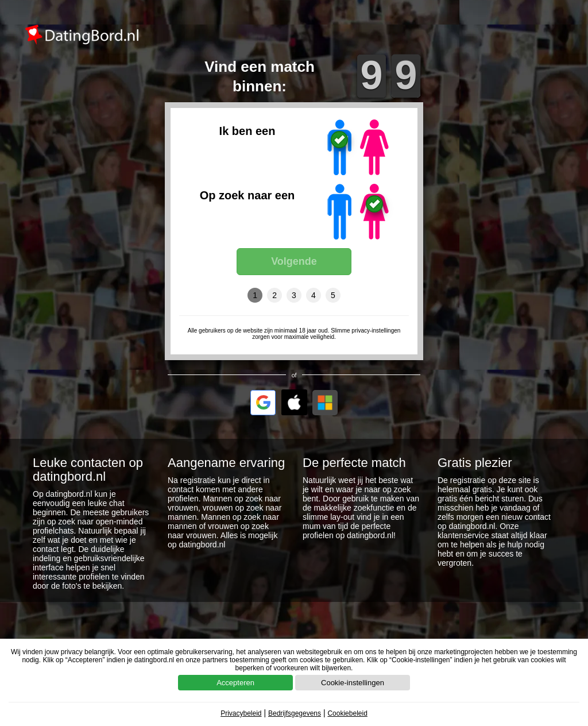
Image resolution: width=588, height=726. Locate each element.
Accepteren (235, 683)
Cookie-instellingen (353, 683)
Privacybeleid (241, 713)
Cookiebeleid (347, 713)
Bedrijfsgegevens (295, 713)
